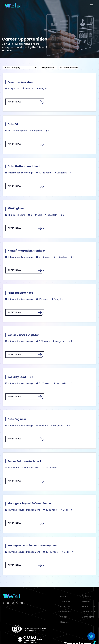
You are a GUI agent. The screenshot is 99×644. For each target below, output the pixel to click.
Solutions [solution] (65, 601)
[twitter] (17, 603)
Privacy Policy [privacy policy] (89, 612)
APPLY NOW (25, 102)
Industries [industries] (65, 607)
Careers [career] (64, 622)
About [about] (63, 596)
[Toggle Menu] (91, 5)
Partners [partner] (86, 596)
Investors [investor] (87, 601)
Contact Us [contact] (88, 617)
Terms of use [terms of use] (89, 607)
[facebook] (4, 603)
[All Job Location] (69, 68)
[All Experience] (48, 68)
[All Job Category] (20, 68)
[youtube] (8, 603)
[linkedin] (22, 603)
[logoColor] (11, 596)
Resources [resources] (66, 612)
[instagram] (13, 603)
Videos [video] (64, 617)
